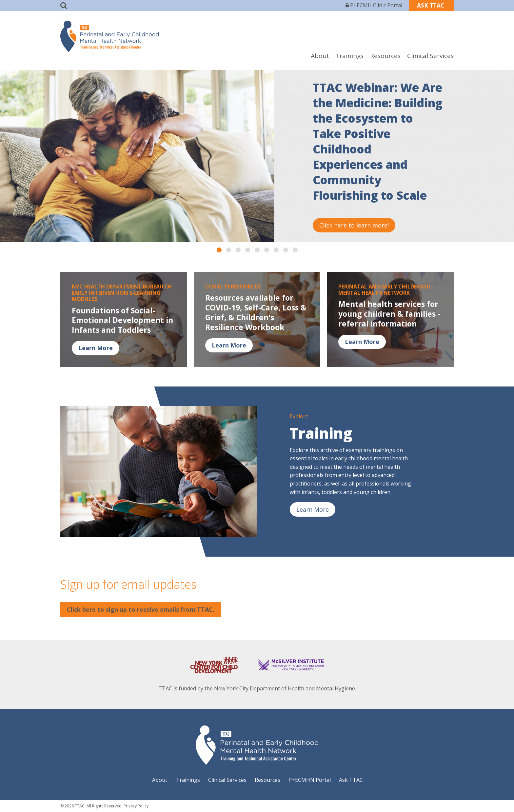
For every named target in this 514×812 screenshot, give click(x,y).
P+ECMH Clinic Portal (374, 5)
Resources (385, 56)
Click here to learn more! (354, 225)
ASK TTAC (431, 5)
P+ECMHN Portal (310, 780)
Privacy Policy (136, 806)
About (320, 56)
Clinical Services (430, 56)
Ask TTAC (351, 780)
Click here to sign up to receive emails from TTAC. (141, 609)
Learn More (96, 348)
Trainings (350, 56)
